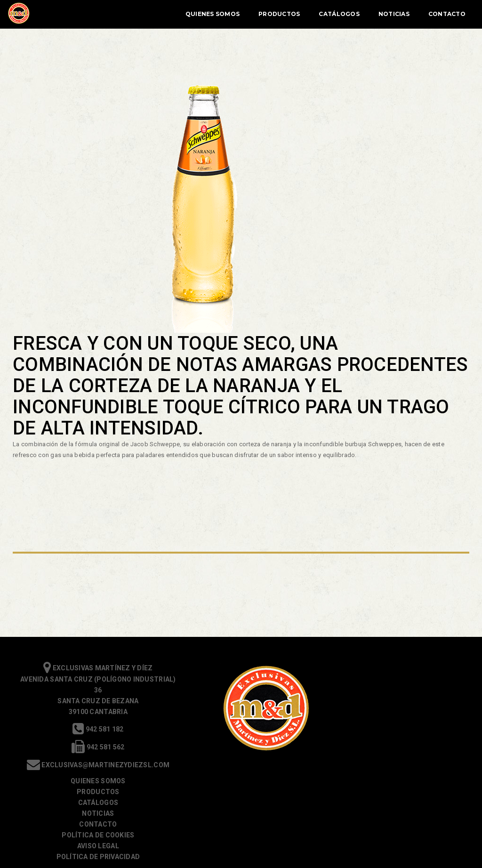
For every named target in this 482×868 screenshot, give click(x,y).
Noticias (381, 14)
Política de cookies (393, 722)
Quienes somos (392, 668)
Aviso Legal (392, 733)
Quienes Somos (200, 14)
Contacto (434, 14)
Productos (266, 14)
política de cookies (194, 855)
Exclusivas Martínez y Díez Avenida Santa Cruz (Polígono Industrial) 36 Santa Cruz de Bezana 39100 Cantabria (89, 692)
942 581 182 (89, 731)
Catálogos (326, 14)
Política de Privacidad (393, 744)
